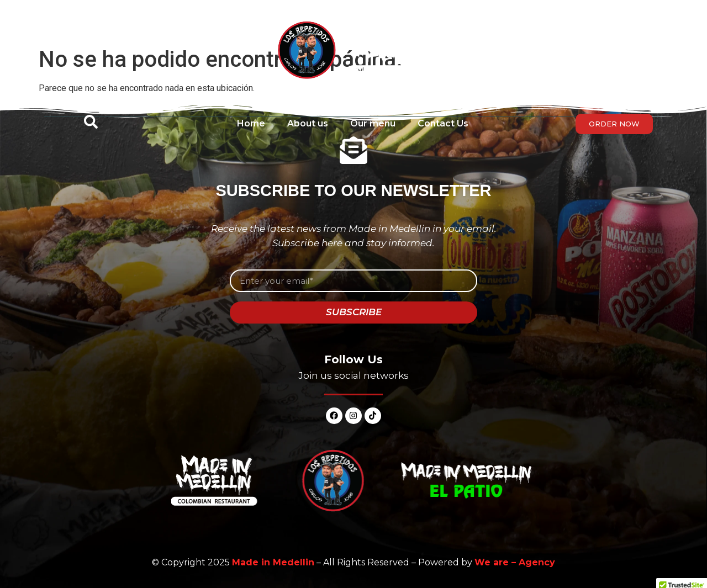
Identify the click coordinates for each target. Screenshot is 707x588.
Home (251, 123)
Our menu (373, 123)
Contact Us (443, 123)
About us (308, 123)
